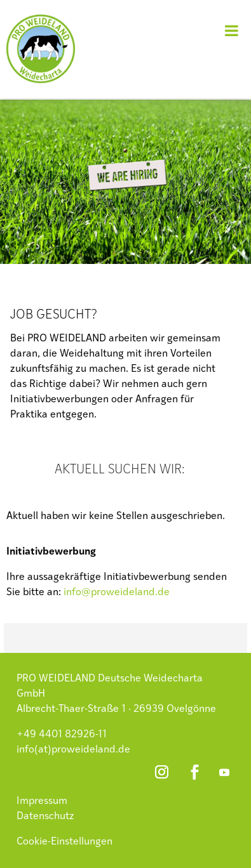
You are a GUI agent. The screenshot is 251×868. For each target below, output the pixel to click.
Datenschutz (45, 817)
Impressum (42, 801)
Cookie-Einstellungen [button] (64, 842)
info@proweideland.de (117, 593)
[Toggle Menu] (232, 30)
